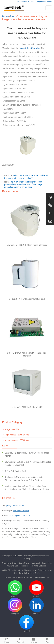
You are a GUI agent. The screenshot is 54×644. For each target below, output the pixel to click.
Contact (20, 640)
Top (47, 640)
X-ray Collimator (40, 570)
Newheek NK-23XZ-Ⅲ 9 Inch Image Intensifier (27, 245)
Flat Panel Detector (38, 566)
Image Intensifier (23, 1)
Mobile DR (6, 570)
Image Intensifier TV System (17, 440)
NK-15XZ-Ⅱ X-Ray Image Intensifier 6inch (27, 299)
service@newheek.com (19, 516)
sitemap (27, 559)
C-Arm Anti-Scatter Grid (15, 471)
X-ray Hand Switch (9, 563)
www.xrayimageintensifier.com (36, 556)
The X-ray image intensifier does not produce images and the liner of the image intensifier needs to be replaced (23, 184)
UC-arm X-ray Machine (22, 570)
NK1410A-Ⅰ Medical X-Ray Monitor (27, 407)
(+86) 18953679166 (15, 505)
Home (6, 16)
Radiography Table (39, 563)
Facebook (26, 624)
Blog (13, 16)
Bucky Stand (24, 563)
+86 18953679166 (16, 577)
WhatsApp (15, 589)
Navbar (34, 640)
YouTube (36, 589)
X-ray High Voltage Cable (29, 573)
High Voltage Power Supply (41, 1)
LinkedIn (37, 606)
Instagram (15, 606)
